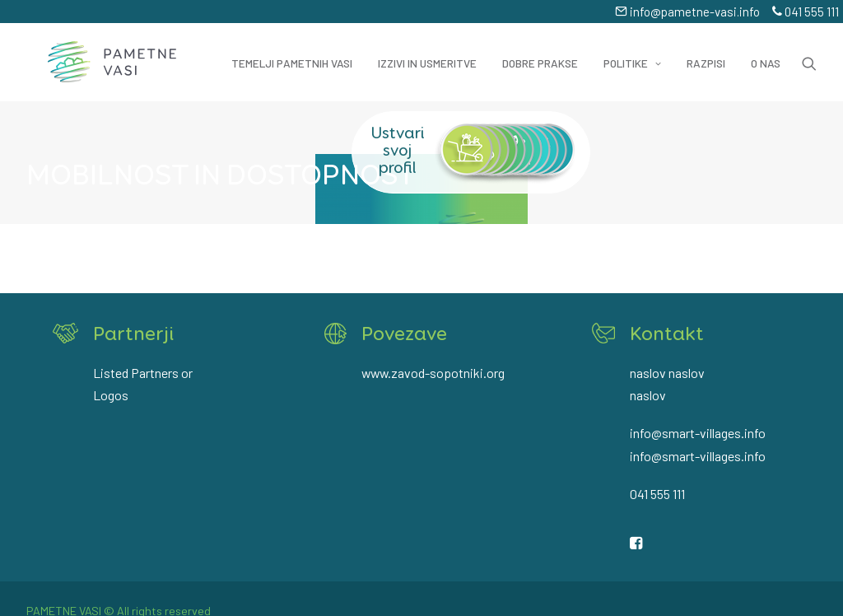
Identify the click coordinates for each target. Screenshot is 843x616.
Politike (632, 53)
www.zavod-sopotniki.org (433, 373)
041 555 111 (806, 12)
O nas (766, 53)
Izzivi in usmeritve (427, 53)
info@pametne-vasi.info (687, 12)
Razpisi (706, 53)
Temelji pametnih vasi (292, 53)
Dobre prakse (540, 53)
